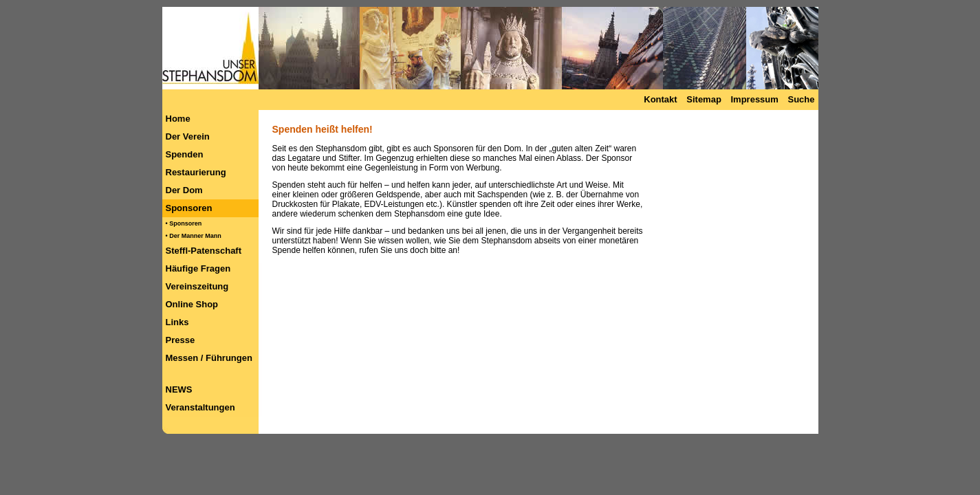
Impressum (754, 99)
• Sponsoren (184, 223)
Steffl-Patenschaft (204, 251)
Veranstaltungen (200, 407)
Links (177, 322)
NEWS (179, 389)
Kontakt (660, 99)
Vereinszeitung (197, 286)
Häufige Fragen (198, 268)
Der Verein (188, 136)
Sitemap (704, 99)
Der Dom (184, 190)
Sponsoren (189, 208)
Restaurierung (196, 172)
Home (178, 119)
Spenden (185, 154)
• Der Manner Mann (194, 236)
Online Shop (192, 304)
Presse (181, 340)
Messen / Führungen (209, 358)
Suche (801, 99)
